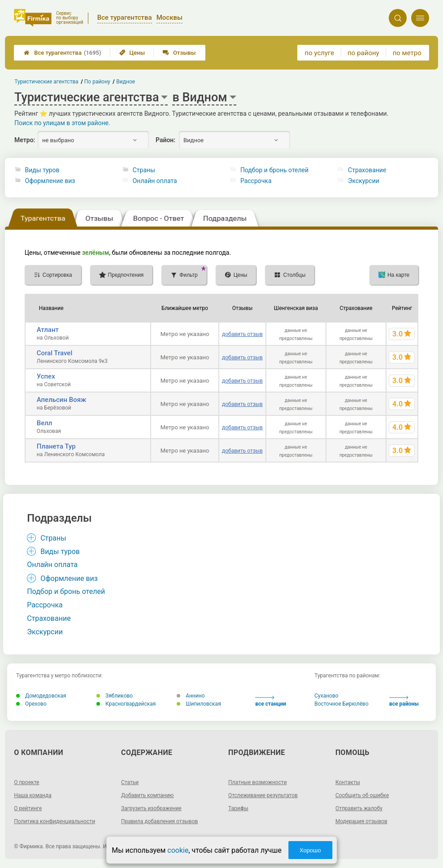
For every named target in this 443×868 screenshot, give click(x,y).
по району (363, 53)
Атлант (48, 330)
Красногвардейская (126, 704)
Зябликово (115, 696)
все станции (271, 701)
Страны (144, 170)
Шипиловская (199, 704)
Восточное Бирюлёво (341, 704)
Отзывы (179, 53)
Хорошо (310, 850)
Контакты (348, 782)
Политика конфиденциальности (54, 821)
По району (97, 82)
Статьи (130, 782)
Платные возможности (258, 782)
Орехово (31, 704)
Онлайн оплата (155, 181)
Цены (132, 53)
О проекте (26, 782)
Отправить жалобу (359, 808)
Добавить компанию (147, 795)
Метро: (25, 140)
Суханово (326, 696)
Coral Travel (54, 353)
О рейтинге (28, 808)
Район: (165, 140)
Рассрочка (256, 181)
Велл (45, 423)
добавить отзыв (242, 334)
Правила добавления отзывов (159, 821)
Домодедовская (41, 696)
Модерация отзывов (361, 821)
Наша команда (33, 795)
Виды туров (42, 170)
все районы (404, 701)
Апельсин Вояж (62, 400)
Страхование (367, 170)
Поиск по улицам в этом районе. (62, 123)
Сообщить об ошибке (362, 795)
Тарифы (238, 808)
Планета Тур (56, 446)
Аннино (191, 696)
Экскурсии (364, 181)
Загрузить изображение (151, 808)
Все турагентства (62, 53)
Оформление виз (50, 181)
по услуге (320, 53)
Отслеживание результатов (263, 795)
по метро (407, 53)
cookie (178, 850)
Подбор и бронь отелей (274, 170)
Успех (46, 376)
